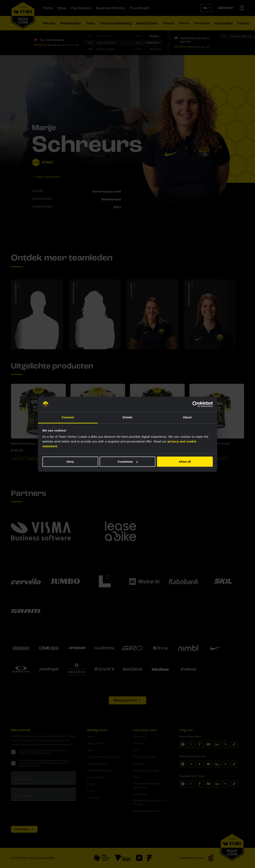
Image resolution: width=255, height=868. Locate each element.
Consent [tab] (68, 417)
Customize (128, 462)
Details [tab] (127, 417)
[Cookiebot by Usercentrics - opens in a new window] (195, 404)
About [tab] (187, 417)
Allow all (185, 462)
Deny (70, 462)
